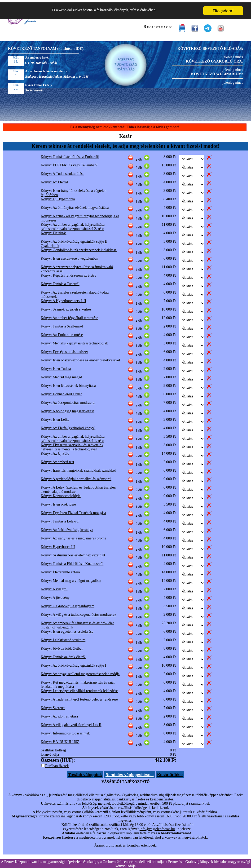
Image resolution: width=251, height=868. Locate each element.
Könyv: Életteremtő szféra (60, 570)
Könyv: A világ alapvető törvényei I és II (71, 722)
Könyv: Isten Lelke (55, 417)
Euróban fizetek (57, 763)
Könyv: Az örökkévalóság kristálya (67, 527)
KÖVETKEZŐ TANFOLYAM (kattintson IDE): (46, 46)
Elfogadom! (223, 8)
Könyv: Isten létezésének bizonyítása (68, 383)
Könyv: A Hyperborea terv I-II (63, 298)
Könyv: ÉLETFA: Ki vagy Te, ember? (69, 163)
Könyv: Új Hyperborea (58, 197)
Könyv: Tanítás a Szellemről (62, 324)
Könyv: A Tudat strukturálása (63, 171)
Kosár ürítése (170, 772)
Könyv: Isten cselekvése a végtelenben (70, 256)
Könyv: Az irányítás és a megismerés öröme (74, 536)
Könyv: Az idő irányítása (59, 714)
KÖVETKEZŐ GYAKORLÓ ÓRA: (214, 59)
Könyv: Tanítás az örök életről (63, 655)
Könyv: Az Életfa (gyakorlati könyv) (68, 426)
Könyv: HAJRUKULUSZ (60, 739)
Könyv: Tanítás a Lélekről (60, 519)
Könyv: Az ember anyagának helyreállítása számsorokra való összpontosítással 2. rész (73, 224)
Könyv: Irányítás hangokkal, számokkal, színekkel (78, 468)
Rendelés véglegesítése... (130, 772)
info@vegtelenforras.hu (157, 827)
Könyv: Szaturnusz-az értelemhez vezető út (73, 553)
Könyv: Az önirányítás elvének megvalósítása (75, 205)
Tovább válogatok (85, 772)
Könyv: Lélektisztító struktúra (63, 638)
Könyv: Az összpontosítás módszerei (68, 400)
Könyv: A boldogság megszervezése (68, 409)
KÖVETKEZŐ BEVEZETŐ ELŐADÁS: (210, 46)
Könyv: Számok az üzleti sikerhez (66, 307)
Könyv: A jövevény (55, 595)
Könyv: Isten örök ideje (58, 502)
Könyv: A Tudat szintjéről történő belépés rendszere (79, 697)
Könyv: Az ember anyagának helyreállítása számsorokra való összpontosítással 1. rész (73, 436)
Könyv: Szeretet (53, 705)
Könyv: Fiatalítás (54, 231)
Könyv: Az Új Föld (55, 451)
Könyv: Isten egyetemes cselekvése (67, 629)
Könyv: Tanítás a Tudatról (60, 282)
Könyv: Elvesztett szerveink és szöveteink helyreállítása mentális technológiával (72, 445)
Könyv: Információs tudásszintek (65, 731)
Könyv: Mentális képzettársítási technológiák (74, 341)
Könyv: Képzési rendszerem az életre (69, 273)
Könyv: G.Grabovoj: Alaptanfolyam (68, 604)
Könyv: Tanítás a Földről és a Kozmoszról (72, 561)
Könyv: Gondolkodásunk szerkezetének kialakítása (79, 248)
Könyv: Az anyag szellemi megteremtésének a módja (80, 672)
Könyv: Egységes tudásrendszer (65, 349)
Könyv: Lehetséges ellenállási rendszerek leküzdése (79, 688)
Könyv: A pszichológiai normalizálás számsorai (76, 477)
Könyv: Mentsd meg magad (61, 375)
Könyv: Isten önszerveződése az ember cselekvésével (80, 358)
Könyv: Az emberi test (58, 460)
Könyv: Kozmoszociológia (61, 493)
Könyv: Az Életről (54, 180)
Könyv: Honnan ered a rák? (61, 392)
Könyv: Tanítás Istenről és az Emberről (70, 154)
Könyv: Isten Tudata (56, 366)
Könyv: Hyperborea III (58, 544)
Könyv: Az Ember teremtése (62, 332)
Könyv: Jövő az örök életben (62, 646)
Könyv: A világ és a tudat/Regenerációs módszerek (79, 612)
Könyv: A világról (54, 587)
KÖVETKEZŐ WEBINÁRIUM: (217, 72)
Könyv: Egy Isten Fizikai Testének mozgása (73, 510)
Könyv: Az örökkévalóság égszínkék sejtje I (74, 663)
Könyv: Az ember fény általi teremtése (70, 315)
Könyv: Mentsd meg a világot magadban (71, 578)
